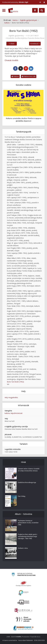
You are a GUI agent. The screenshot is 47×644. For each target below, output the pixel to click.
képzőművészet (17, 413)
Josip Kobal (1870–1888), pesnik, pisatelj (22, 230)
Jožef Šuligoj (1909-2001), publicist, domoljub (24, 321)
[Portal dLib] (23, 602)
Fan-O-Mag (22, 496)
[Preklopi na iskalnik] (42, 10)
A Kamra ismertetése (10, 640)
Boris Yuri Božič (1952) (15, 382)
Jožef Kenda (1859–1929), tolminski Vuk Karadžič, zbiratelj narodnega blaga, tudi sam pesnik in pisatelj (24, 210)
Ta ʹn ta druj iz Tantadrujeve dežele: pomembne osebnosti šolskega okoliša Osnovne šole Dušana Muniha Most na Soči (23, 139)
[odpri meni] (4, 10)
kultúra (7, 413)
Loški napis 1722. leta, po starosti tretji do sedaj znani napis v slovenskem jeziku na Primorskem (23, 152)
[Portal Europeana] (24, 593)
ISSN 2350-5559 (39, 640)
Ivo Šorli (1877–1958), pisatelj (18, 240)
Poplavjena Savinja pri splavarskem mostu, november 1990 (28, 523)
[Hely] (35, 10)
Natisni (15, 76)
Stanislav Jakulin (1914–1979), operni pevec (23, 331)
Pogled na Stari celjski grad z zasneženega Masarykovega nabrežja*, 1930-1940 (27, 536)
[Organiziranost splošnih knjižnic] (23, 584)
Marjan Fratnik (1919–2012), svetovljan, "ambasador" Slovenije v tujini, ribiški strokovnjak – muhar (22, 346)
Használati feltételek (26, 640)
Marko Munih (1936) (15, 367)
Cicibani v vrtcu (23, 548)
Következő (34, 44)
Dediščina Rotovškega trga (27, 482)
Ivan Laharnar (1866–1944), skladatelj (21, 228)
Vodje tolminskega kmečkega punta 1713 (22, 147)
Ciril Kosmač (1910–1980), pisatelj (20, 324)
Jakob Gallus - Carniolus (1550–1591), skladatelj (25, 145)
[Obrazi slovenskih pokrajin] (24, 619)
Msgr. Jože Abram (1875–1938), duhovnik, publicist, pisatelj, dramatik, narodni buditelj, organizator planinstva (23, 235)
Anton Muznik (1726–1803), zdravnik (21, 157)
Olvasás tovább (11, 60)
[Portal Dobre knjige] (23, 628)
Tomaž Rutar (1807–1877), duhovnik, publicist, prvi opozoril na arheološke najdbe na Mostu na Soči (24, 162)
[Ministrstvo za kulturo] (24, 575)
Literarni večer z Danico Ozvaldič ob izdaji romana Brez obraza (29, 470)
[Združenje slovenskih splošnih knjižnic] (24, 611)
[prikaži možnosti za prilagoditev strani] (40, 2)
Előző (12, 44)
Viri (8, 384)
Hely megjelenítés (11, 397)
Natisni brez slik (29, 76)
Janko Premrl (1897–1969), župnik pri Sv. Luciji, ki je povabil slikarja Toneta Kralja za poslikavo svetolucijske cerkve (24, 271)
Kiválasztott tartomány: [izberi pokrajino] (15, 2)
